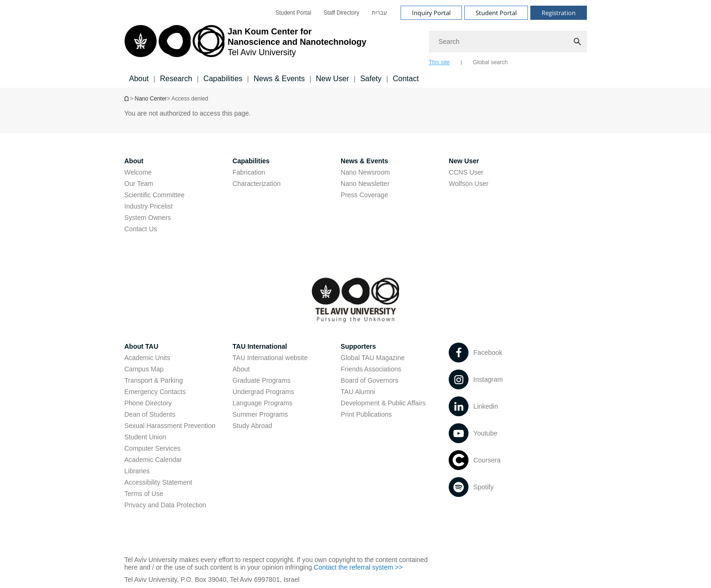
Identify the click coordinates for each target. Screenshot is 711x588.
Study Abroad (252, 426)
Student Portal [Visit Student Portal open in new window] (496, 13)
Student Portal (293, 13)
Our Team (139, 184)
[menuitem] (293, 13)
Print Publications (366, 414)
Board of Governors (369, 380)
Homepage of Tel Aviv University (127, 98)
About (241, 369)
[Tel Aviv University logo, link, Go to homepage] (246, 45)
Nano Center (151, 99)
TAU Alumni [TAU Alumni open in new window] (358, 392)
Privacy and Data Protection (166, 505)
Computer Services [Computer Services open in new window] (153, 448)
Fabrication (249, 172)
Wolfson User (468, 184)
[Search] (508, 42)
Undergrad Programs (263, 392)
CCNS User (466, 172)
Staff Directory (342, 13)
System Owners (148, 218)
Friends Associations (371, 369)
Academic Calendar (153, 460)
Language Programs (263, 403)
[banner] (356, 44)
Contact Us (141, 229)
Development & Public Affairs (383, 403)
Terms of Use (144, 494)
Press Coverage (364, 195)
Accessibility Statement (159, 482)
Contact (406, 79)
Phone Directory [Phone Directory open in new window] (148, 403)
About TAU (142, 346)
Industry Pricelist (149, 206)
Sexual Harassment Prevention (170, 426)
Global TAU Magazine (373, 358)
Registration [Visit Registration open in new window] (559, 13)
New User (333, 79)
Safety (371, 79)
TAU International (260, 346)
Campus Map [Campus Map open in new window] (144, 369)
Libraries (137, 471)
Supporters (358, 346)
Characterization (257, 184)
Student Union (146, 437)
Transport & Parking (154, 380)
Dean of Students (150, 414)
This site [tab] (439, 62)
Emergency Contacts (155, 392)
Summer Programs (260, 414)
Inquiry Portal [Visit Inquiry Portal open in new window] (431, 13)
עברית (380, 13)
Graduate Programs (262, 380)
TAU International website (270, 358)
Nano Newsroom (365, 172)
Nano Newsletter (365, 184)
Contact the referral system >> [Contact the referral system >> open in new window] (358, 567)
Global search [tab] (490, 62)
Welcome (138, 172)
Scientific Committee (155, 195)
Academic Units (147, 358)
